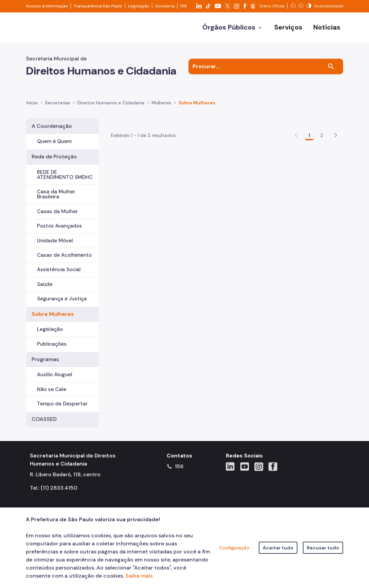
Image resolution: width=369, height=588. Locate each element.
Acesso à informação (47, 6)
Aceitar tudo (278, 548)
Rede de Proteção (54, 157)
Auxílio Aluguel (55, 375)
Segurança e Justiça (62, 299)
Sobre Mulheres (53, 314)
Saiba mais (139, 576)
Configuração (234, 548)
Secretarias (58, 103)
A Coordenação (52, 126)
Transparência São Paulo (98, 6)
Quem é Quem (54, 141)
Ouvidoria (165, 6)
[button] (336, 166)
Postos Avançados (59, 226)
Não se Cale (52, 389)
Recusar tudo (323, 548)
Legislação (139, 6)
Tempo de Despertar (62, 404)
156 (183, 6)
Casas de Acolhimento (64, 255)
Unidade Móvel (55, 241)
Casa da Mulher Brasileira (56, 194)
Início (32, 103)
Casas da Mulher (57, 211)
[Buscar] (331, 66)
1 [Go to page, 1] (309, 166)
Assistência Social (59, 269)
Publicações (52, 344)
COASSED (44, 419)
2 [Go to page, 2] (322, 166)
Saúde (45, 284)
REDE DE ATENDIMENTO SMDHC (65, 175)
